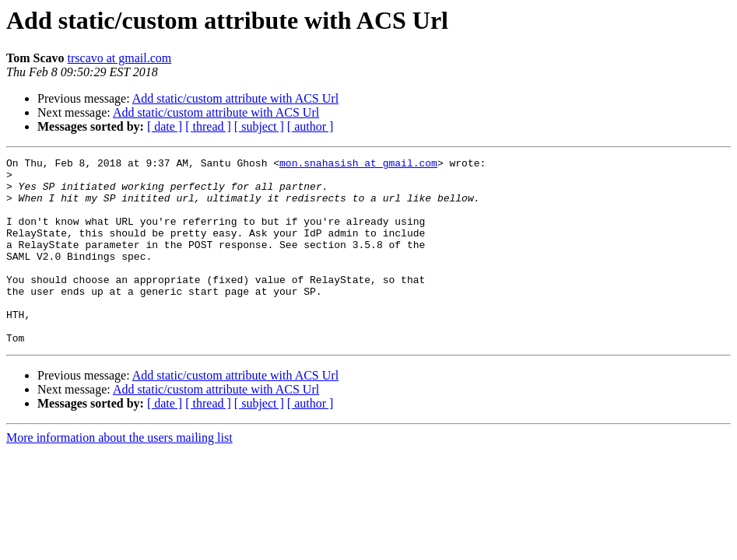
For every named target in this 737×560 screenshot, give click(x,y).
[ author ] (311, 126)
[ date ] (165, 126)
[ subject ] (259, 126)
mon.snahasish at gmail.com (358, 165)
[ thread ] (208, 126)
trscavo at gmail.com (120, 58)
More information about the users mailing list (119, 475)
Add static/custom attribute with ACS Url (235, 98)
